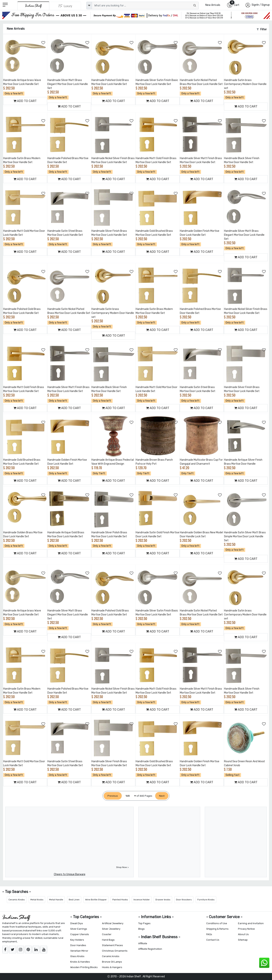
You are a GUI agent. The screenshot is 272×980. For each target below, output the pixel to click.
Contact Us (213, 940)
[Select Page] (129, 796)
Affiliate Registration (150, 949)
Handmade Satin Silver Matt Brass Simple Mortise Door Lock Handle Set (245, 536)
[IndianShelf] (33, 6)
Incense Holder (142, 900)
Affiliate (143, 943)
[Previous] (113, 796)
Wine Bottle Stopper (96, 900)
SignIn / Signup (261, 5)
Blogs (141, 929)
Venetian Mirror (79, 951)
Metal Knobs (37, 900)
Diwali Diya (76, 923)
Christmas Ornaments (115, 951)
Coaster (107, 934)
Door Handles (78, 945)
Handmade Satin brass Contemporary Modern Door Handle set (245, 84)
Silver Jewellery (111, 929)
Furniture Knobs (206, 900)
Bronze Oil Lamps (112, 962)
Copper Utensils (80, 934)
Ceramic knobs (111, 956)
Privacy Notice (246, 929)
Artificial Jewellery (113, 923)
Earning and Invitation (251, 923)
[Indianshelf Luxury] (65, 6)
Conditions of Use (217, 923)
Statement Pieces (112, 945)
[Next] (162, 796)
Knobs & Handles (80, 962)
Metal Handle (56, 900)
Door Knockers (184, 900)
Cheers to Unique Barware (70, 874)
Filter (262, 29)
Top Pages (144, 923)
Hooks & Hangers (112, 967)
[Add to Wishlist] (43, 43)
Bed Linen (74, 900)
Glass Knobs (77, 956)
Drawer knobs (163, 900)
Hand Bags (108, 940)
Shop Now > (122, 867)
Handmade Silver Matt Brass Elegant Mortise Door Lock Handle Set (68, 84)
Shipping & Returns (217, 929)
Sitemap (243, 940)
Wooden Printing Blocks (84, 967)
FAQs (209, 934)
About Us (243, 934)
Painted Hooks (120, 900)
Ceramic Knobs (17, 900)
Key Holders (77, 940)
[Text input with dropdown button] (145, 5)
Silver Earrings (79, 929)
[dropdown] (89, 5)
